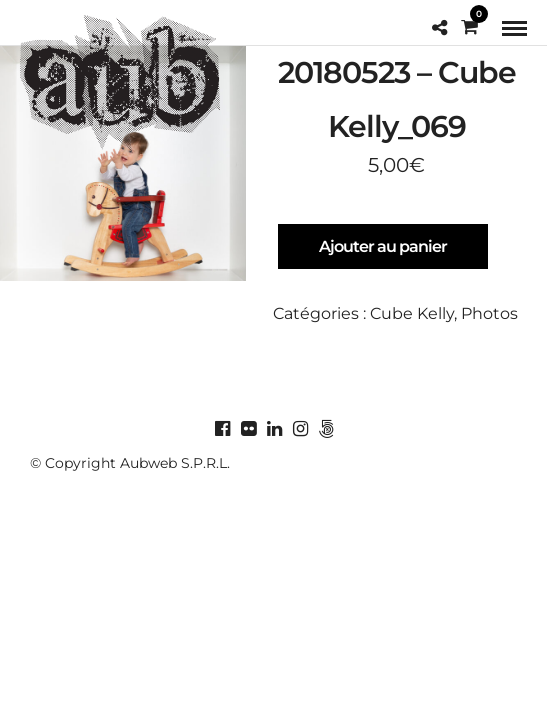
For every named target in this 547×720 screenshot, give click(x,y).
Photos (489, 313)
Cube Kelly (412, 313)
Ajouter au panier (383, 246)
